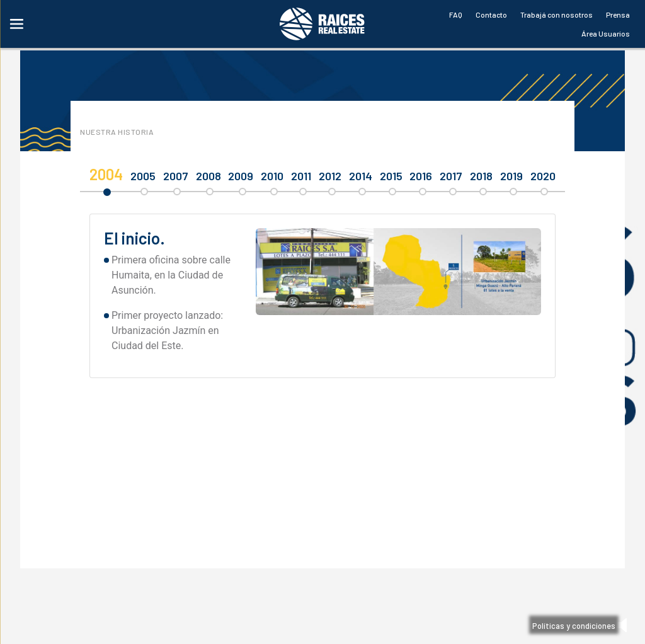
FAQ (456, 14)
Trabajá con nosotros (557, 14)
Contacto (491, 14)
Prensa (618, 14)
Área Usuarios (606, 33)
